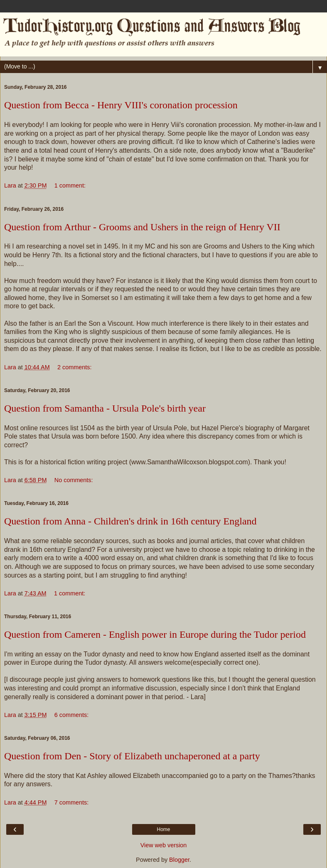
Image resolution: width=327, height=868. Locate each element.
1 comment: (70, 185)
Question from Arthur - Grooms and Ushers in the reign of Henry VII (142, 227)
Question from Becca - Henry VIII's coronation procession (121, 105)
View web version (164, 845)
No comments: (74, 480)
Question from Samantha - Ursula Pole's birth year (105, 408)
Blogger (179, 860)
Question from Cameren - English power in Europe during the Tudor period (155, 634)
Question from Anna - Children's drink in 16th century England (130, 521)
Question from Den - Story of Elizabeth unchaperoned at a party (132, 756)
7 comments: (71, 802)
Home (163, 829)
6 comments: (71, 715)
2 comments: (74, 367)
